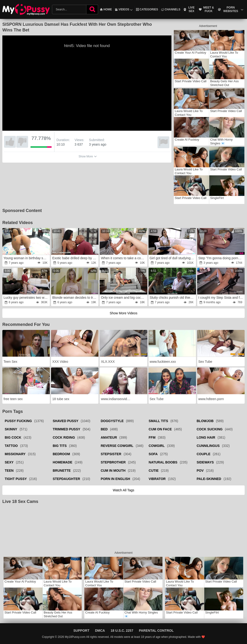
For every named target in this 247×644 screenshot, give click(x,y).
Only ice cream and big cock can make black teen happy (124, 298)
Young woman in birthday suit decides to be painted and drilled (26, 258)
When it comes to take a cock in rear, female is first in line (124, 258)
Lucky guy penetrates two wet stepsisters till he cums (26, 298)
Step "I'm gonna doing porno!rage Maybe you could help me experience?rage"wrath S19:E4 (221, 258)
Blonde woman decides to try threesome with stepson (75, 298)
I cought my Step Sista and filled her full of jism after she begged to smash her (221, 298)
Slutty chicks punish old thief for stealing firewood (173, 298)
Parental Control (156, 631)
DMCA (100, 631)
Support (81, 631)
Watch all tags (123, 490)
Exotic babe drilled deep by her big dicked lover (75, 258)
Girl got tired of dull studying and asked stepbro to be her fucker (173, 258)
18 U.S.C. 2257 (122, 631)
